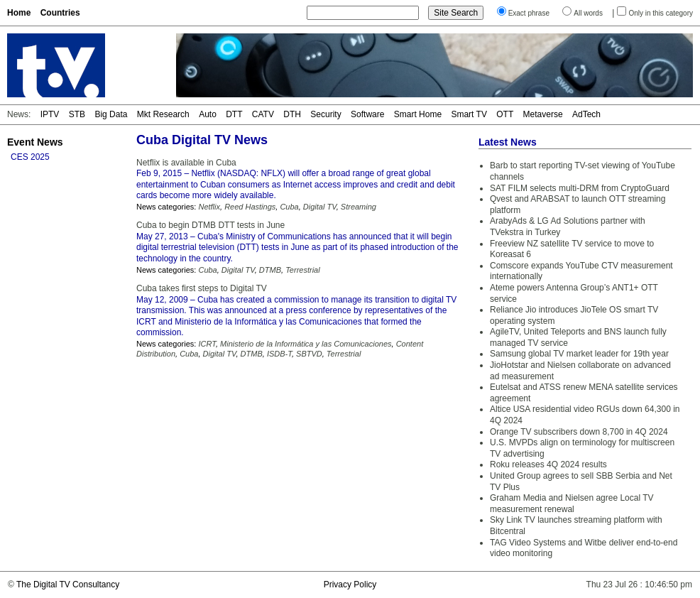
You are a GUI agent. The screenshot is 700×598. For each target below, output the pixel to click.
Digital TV (320, 207)
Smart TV (469, 114)
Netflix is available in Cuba (186, 163)
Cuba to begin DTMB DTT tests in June (210, 225)
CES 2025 (30, 157)
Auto (208, 114)
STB (77, 114)
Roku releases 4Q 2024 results (548, 464)
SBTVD (309, 354)
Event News (35, 142)
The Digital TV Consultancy (68, 585)
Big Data (111, 114)
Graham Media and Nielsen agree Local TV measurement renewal (572, 504)
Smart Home (418, 114)
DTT (234, 114)
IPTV (50, 114)
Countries (60, 13)
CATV (263, 114)
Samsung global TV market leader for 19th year (579, 354)
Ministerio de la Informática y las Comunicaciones (306, 344)
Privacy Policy (350, 585)
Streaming (359, 207)
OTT (505, 114)
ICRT (207, 344)
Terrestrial (303, 270)
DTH (292, 114)
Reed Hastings (250, 207)
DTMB (270, 270)
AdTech (586, 114)
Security (326, 114)
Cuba (289, 207)
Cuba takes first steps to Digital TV (202, 288)
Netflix (209, 207)
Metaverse (543, 114)
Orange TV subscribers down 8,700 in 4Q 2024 (579, 432)
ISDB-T (279, 354)
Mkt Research (163, 114)
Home (19, 13)
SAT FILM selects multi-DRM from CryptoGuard (580, 188)
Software (367, 114)
